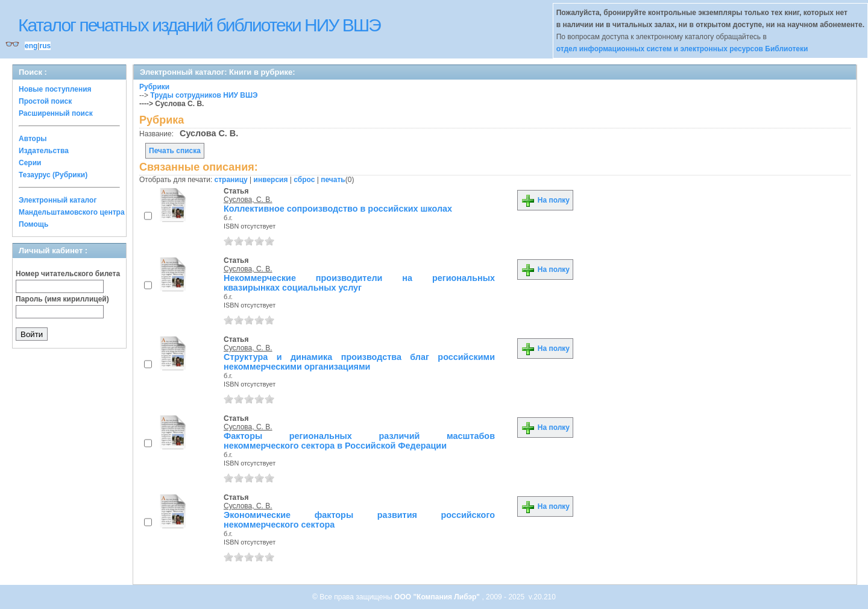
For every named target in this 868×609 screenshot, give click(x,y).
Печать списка (175, 151)
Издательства (44, 151)
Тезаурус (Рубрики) (53, 175)
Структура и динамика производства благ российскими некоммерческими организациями (359, 362)
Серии (30, 163)
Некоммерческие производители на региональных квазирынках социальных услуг (359, 283)
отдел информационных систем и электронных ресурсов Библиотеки (682, 49)
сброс (304, 180)
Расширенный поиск (56, 113)
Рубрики (154, 87)
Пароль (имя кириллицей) (62, 299)
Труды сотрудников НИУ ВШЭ (204, 95)
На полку (545, 200)
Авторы (33, 139)
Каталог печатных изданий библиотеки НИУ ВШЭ (199, 25)
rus (45, 46)
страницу (231, 180)
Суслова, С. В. (248, 200)
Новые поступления (55, 89)
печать (333, 180)
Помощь (33, 224)
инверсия (271, 180)
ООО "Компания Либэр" (438, 597)
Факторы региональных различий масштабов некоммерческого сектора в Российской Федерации (359, 441)
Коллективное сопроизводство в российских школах (338, 209)
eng (31, 46)
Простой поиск (45, 101)
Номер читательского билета (68, 274)
